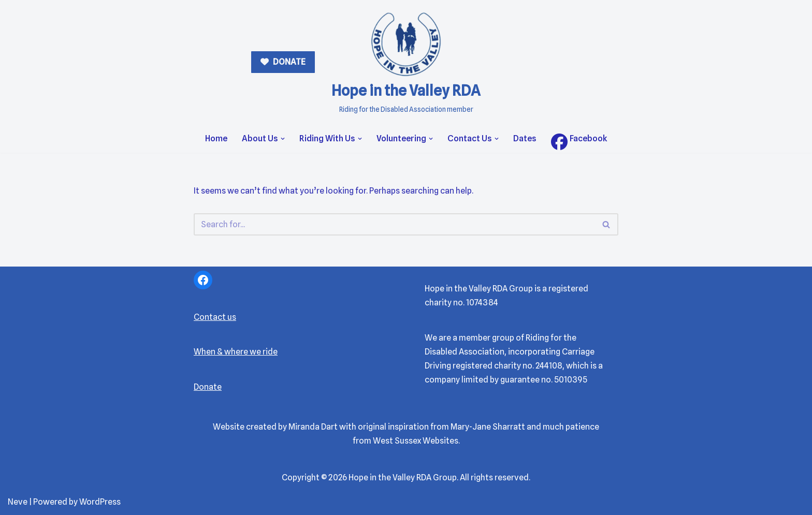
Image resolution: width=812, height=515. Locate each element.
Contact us (215, 317)
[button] (283, 139)
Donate (208, 387)
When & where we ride (236, 352)
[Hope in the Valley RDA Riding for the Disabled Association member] (406, 62)
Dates (525, 138)
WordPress (100, 502)
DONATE (288, 62)
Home (216, 138)
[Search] (394, 224)
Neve (18, 502)
